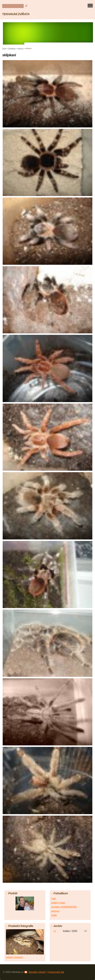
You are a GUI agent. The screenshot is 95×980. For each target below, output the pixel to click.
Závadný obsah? (38, 972)
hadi (53, 899)
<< (55, 931)
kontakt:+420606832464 (64, 907)
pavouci (20, 48)
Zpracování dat (56, 972)
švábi (54, 915)
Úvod (4, 48)
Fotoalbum (12, 48)
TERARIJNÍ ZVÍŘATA (16, 14)
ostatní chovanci (15, 957)
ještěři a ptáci (58, 903)
